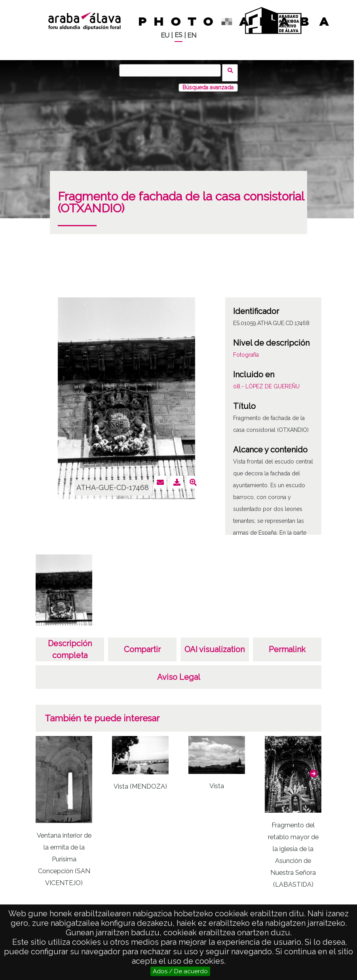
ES (178, 35)
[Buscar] (173, 70)
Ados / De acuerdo (180, 971)
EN (192, 35)
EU (165, 35)
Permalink (287, 645)
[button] (313, 768)
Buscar (233, 70)
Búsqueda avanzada (208, 83)
